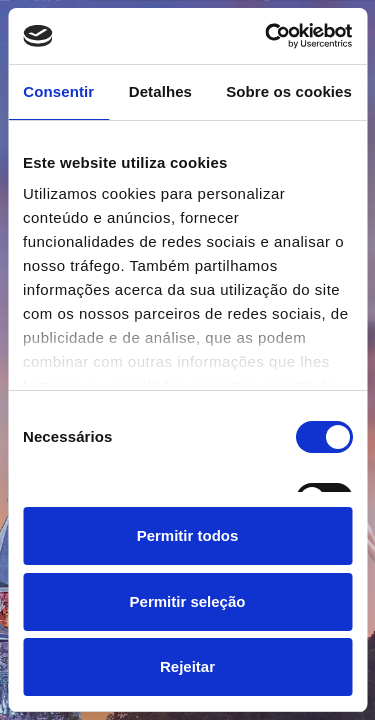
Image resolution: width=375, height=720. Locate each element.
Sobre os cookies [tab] (289, 91)
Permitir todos (188, 535)
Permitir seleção (188, 601)
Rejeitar (187, 666)
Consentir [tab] (58, 91)
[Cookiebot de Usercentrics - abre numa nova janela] (267, 36)
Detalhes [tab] (160, 91)
